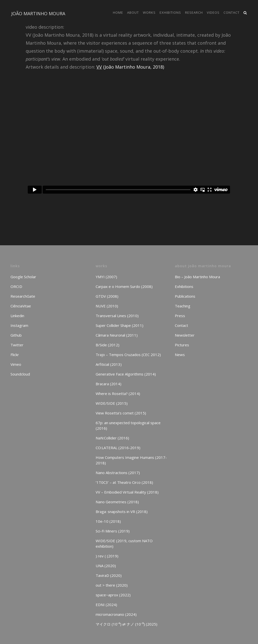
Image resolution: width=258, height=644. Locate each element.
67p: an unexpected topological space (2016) (128, 425)
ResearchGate (23, 296)
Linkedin (17, 316)
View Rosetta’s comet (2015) (121, 413)
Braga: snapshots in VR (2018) (122, 512)
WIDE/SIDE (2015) (112, 403)
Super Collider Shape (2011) (120, 325)
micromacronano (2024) (116, 614)
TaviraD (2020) (109, 575)
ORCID (16, 286)
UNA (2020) (106, 566)
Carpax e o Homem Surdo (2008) (124, 286)
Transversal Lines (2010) (117, 316)
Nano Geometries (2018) (117, 502)
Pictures (182, 345)
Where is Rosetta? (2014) (118, 393)
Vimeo (16, 364)
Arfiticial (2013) (109, 364)
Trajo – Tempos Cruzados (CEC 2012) (128, 355)
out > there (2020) (112, 585)
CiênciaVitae (21, 306)
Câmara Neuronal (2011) (117, 335)
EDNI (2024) (106, 605)
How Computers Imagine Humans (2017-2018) (131, 460)
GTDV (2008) (107, 296)
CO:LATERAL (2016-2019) (118, 448)
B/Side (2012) (108, 345)
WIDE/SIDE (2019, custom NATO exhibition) (124, 543)
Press (180, 316)
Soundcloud (20, 374)
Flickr (15, 355)
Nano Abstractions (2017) (118, 473)
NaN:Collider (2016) (112, 438)
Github (16, 335)
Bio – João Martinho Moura (197, 277)
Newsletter (185, 335)
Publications (185, 296)
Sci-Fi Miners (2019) (113, 531)
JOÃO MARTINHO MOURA (38, 13)
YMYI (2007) (106, 277)
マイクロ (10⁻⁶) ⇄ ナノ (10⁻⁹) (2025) (127, 624)
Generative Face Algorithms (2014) (126, 374)
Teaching (183, 306)
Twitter (17, 345)
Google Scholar (23, 277)
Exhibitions (184, 286)
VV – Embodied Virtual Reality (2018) (127, 492)
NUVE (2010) (107, 306)
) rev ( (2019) (107, 556)
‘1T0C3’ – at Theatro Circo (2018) (124, 482)
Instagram (19, 325)
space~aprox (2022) (113, 595)
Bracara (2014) (109, 384)
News (180, 355)
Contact (181, 325)
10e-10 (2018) (108, 521)
